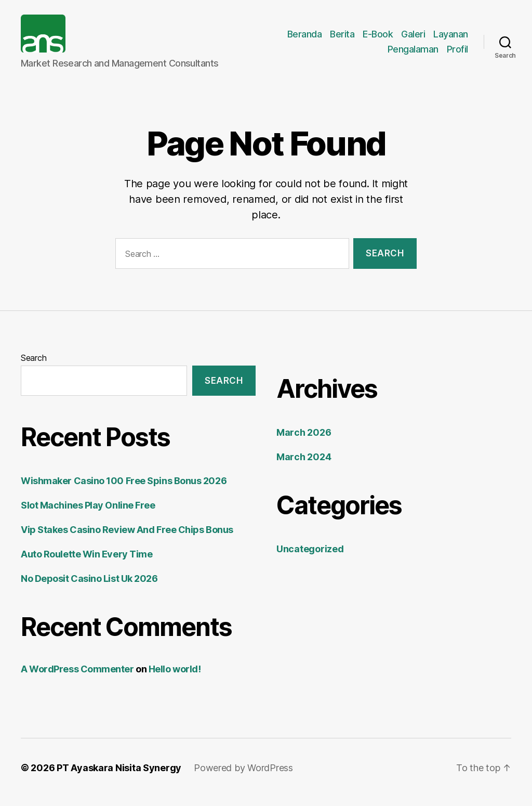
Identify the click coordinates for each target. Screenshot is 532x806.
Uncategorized (310, 558)
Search (34, 367)
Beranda (305, 38)
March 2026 (304, 441)
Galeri (413, 38)
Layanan (451, 38)
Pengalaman (413, 54)
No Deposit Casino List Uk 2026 (89, 587)
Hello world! (175, 678)
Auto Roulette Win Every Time (87, 563)
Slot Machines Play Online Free (88, 514)
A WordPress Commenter (77, 678)
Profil (457, 54)
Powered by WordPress (243, 777)
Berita (342, 38)
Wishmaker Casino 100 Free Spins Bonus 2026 (124, 490)
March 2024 (304, 466)
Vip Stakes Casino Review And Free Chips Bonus (127, 538)
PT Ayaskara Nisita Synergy (119, 777)
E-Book (378, 38)
